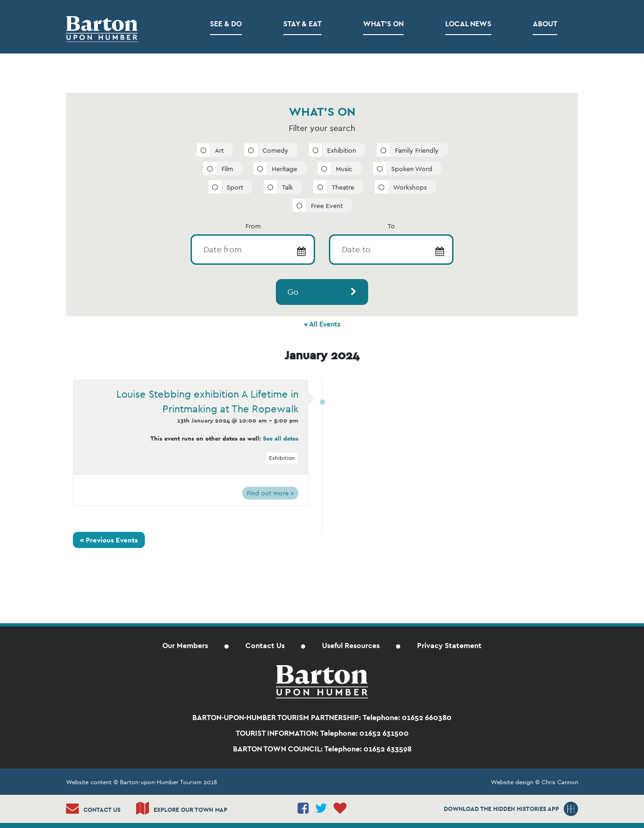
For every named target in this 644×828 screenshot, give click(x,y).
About (545, 24)
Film (227, 169)
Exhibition (342, 150)
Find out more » (270, 493)
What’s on (383, 24)
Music (344, 169)
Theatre (343, 187)
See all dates (281, 438)
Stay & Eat (302, 24)
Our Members (185, 646)
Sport (235, 187)
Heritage (284, 169)
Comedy (275, 150)
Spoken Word (412, 169)
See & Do (226, 24)
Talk (287, 187)
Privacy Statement (449, 646)
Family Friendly (417, 150)
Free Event (327, 206)
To (391, 226)
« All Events (322, 324)
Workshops (410, 187)
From (253, 226)
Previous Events (109, 540)
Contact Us (265, 646)
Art (219, 150)
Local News (468, 24)
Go (293, 292)
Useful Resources (351, 646)
